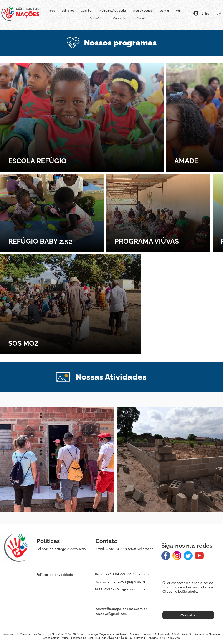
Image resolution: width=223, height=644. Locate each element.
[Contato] (188, 615)
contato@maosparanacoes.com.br (121, 609)
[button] (219, 13)
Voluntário (96, 18)
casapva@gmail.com (111, 614)
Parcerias (142, 18)
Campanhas (120, 18)
